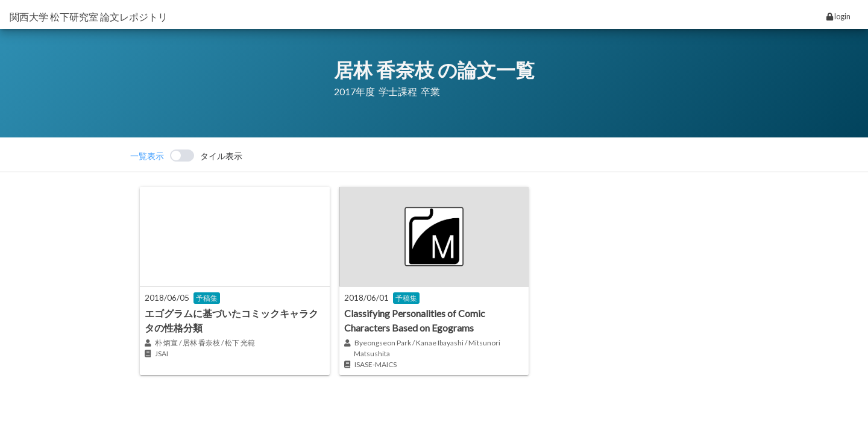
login (838, 16)
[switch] (186, 156)
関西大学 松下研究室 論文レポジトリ (89, 17)
